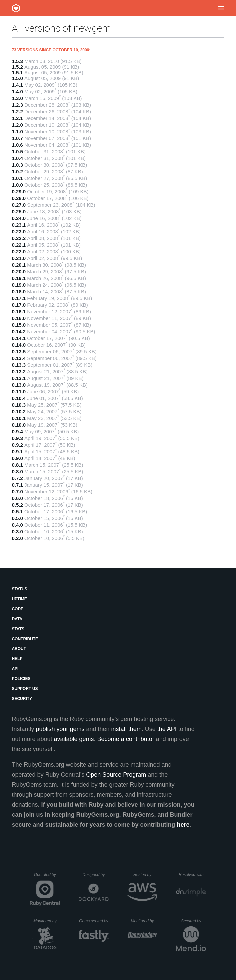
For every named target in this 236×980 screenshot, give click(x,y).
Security (22, 699)
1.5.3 (17, 61)
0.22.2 (19, 238)
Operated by (47, 877)
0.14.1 (19, 338)
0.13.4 (19, 358)
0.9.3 (17, 438)
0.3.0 (17, 531)
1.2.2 (17, 111)
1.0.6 (17, 145)
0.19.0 (19, 285)
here (183, 825)
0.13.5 (19, 351)
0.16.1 (19, 311)
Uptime (19, 599)
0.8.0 (17, 471)
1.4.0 (17, 91)
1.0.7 (17, 138)
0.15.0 (19, 325)
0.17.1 (19, 298)
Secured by (193, 921)
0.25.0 (19, 211)
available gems (74, 739)
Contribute (25, 639)
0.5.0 (17, 518)
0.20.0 (19, 271)
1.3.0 (17, 98)
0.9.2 (17, 445)
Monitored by (47, 921)
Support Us (25, 689)
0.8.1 (17, 465)
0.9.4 (17, 431)
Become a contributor (126, 739)
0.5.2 (17, 505)
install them (126, 729)
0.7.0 (17, 491)
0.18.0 (19, 291)
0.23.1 (19, 225)
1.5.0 (17, 78)
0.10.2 (19, 411)
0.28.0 (19, 198)
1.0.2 (17, 171)
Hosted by (145, 875)
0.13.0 (19, 385)
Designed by (96, 875)
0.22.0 (19, 251)
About (19, 649)
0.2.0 (17, 538)
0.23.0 (19, 231)
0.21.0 (19, 258)
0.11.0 (19, 391)
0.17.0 (19, 305)
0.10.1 (19, 418)
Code (17, 609)
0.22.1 (19, 245)
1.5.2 (17, 67)
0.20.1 (19, 265)
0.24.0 (19, 218)
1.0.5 (17, 151)
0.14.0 (19, 345)
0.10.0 (19, 425)
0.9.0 (17, 458)
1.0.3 (17, 165)
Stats (18, 629)
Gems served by (94, 921)
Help (17, 659)
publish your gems (60, 729)
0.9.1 (17, 451)
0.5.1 (17, 511)
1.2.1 (17, 118)
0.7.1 (17, 485)
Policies (21, 679)
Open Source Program (116, 775)
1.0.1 (17, 178)
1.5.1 (17, 72)
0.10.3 (19, 405)
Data (17, 619)
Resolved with (192, 875)
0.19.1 (19, 278)
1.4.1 (17, 85)
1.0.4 (17, 158)
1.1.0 (17, 131)
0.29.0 (19, 191)
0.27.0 (19, 205)
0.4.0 (17, 525)
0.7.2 (17, 478)
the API (167, 729)
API (15, 669)
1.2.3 (17, 105)
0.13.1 (19, 378)
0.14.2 (19, 331)
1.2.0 (17, 125)
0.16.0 (19, 318)
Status (19, 589)
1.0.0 (17, 185)
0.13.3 (19, 365)
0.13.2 (19, 371)
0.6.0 (17, 498)
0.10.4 (19, 398)
